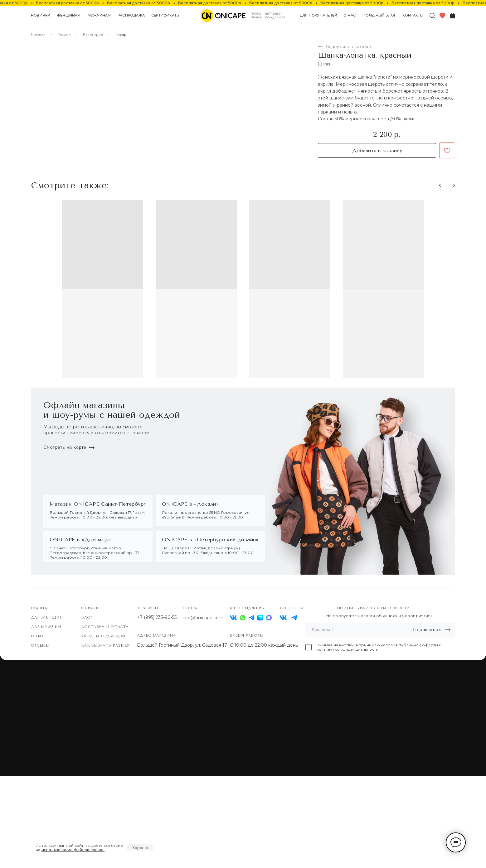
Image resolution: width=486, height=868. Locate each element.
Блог (87, 710)
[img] (283, 710)
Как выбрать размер (105, 738)
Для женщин (47, 710)
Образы (90, 700)
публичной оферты (418, 737)
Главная (38, 34)
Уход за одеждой (103, 728)
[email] (352, 722)
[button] (69, 15)
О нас (38, 728)
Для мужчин (46, 719)
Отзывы (40, 738)
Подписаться (427, 722)
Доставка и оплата (105, 719)
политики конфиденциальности (347, 742)
